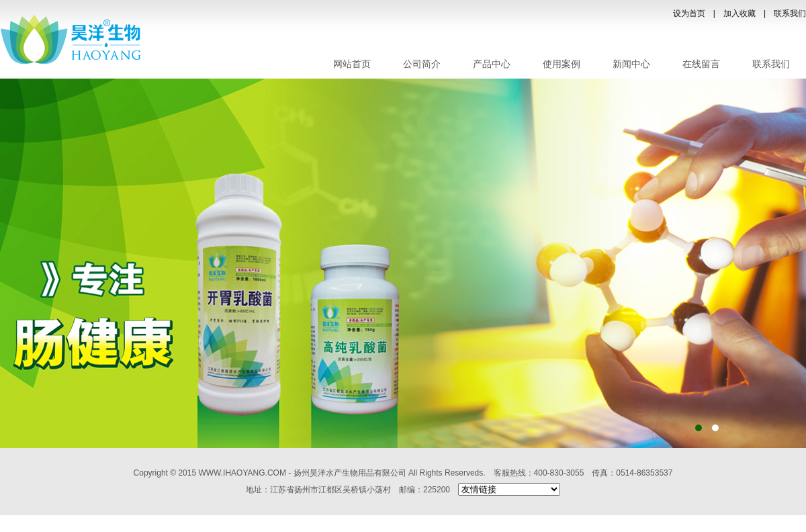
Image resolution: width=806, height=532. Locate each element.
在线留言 (701, 64)
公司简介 (422, 64)
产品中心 (492, 64)
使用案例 (562, 64)
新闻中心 (631, 64)
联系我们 (790, 13)
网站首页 (352, 64)
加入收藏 (740, 13)
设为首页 (689, 13)
